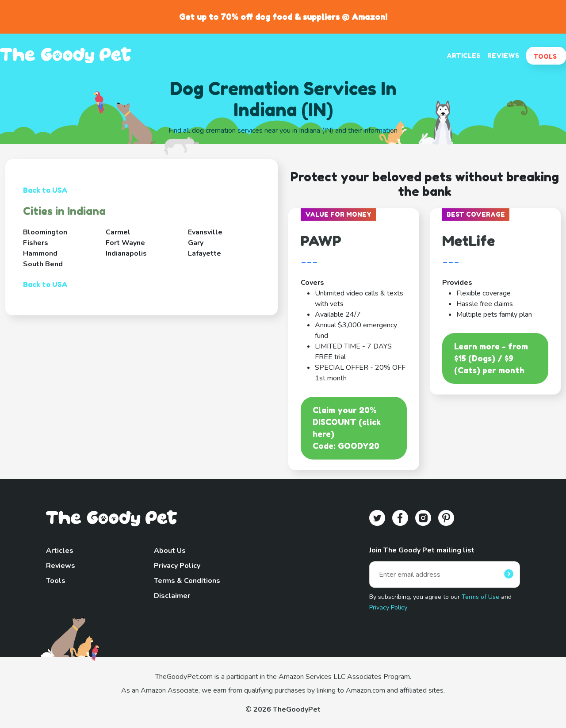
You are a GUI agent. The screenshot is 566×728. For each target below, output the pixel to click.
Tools (56, 581)
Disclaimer (172, 596)
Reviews (61, 566)
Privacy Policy (177, 566)
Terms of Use (480, 597)
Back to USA (45, 190)
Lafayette (205, 253)
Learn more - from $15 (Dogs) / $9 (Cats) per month (491, 358)
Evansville (205, 232)
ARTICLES (463, 56)
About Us (170, 551)
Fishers (36, 243)
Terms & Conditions (187, 581)
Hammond (40, 253)
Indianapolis (126, 253)
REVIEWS (503, 56)
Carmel (118, 232)
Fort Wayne (125, 243)
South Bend (43, 264)
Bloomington (45, 232)
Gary (196, 243)
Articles (60, 551)
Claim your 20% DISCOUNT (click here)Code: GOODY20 (347, 428)
